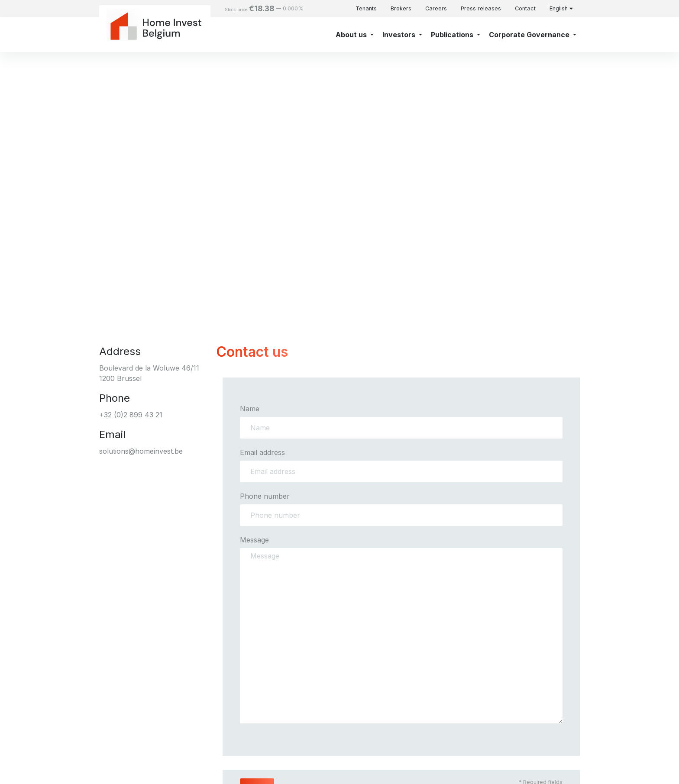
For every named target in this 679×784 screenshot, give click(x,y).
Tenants (366, 8)
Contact (525, 8)
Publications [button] (453, 35)
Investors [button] (400, 35)
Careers (436, 8)
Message (254, 540)
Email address (262, 452)
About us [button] (352, 35)
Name (250, 409)
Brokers (401, 8)
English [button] (561, 8)
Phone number (265, 496)
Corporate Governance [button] (530, 35)
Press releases (481, 8)
